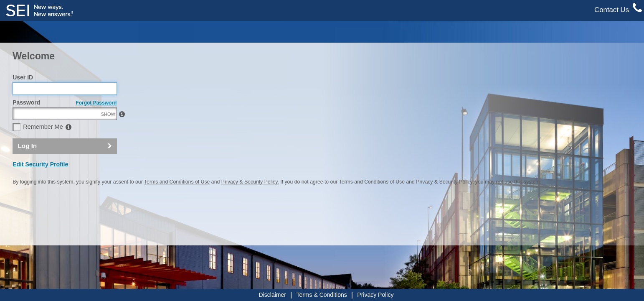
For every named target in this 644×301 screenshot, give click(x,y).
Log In (28, 164)
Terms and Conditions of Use (177, 200)
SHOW (108, 132)
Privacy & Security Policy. (250, 200)
